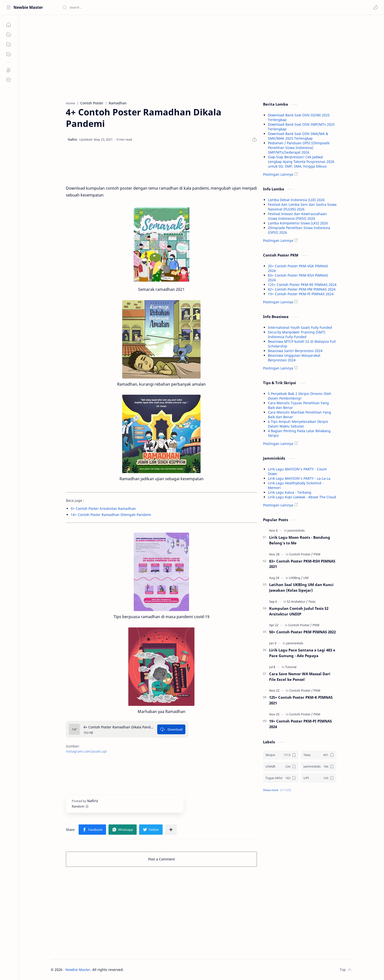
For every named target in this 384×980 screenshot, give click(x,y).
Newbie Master (28, 7)
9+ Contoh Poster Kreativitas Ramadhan (103, 508)
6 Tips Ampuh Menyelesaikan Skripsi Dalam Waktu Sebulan (298, 424)
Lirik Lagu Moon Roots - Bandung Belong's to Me (300, 540)
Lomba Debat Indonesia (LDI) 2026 (296, 200)
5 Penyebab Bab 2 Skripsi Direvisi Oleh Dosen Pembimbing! (300, 396)
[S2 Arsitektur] (297, 601)
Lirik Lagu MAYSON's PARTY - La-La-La (299, 478)
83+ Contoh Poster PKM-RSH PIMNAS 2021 (302, 564)
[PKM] (317, 554)
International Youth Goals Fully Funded (300, 327)
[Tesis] (312, 601)
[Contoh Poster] (301, 554)
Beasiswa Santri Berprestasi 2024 (295, 351)
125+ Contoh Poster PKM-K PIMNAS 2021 (301, 700)
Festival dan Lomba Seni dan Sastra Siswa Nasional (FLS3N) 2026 (302, 207)
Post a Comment (162, 859)
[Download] (171, 729)
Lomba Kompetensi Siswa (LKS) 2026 (298, 223)
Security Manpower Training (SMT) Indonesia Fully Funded (297, 334)
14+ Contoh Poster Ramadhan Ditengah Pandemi (111, 515)
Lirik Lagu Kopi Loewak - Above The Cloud (302, 497)
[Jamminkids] (296, 530)
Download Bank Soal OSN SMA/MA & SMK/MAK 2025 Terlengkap (298, 136)
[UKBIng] (296, 578)
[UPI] (319, 778)
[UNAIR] (281, 766)
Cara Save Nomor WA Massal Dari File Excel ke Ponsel (300, 677)
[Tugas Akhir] (281, 778)
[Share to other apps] (171, 830)
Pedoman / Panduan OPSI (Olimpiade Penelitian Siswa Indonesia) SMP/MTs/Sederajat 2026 (299, 148)
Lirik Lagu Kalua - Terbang (290, 492)
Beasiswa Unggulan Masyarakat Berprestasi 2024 (294, 358)
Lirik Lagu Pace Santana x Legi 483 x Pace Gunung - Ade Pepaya (302, 653)
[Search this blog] (102, 7)
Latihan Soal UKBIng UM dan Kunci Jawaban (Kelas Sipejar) (301, 587)
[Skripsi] (281, 755)
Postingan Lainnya (278, 174)
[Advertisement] (161, 57)
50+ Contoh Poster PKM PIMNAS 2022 (302, 632)
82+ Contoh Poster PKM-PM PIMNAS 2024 (302, 289)
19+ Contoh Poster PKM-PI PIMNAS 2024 (301, 294)
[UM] (306, 578)
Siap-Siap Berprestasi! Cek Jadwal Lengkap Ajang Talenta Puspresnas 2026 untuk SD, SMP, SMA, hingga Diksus (301, 162)
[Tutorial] (291, 667)
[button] (375, 7)
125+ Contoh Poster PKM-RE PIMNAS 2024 (302, 285)
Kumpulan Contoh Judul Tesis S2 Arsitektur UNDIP (299, 611)
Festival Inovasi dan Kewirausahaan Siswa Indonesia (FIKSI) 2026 (297, 216)
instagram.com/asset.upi (86, 751)
